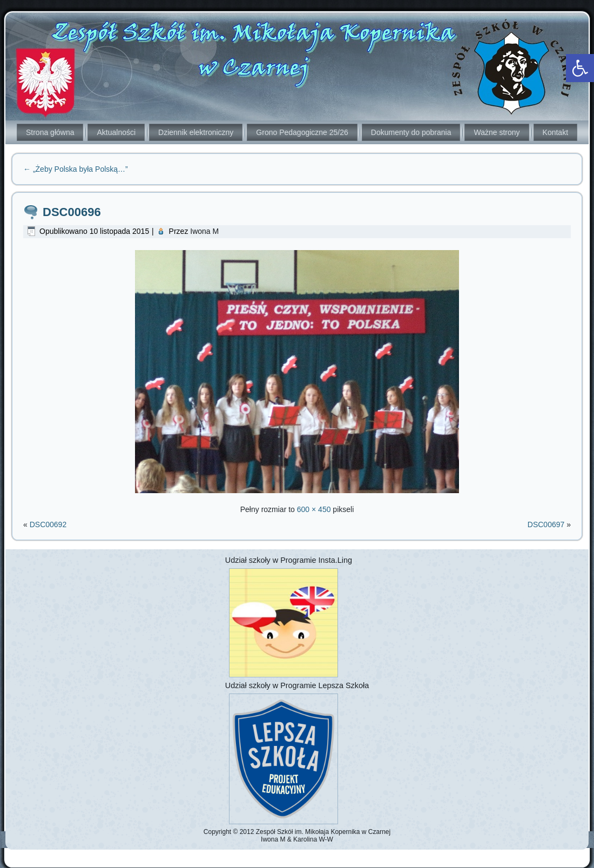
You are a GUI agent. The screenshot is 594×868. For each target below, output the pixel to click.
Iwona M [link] (204, 231)
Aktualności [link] (116, 132)
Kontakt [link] (555, 132)
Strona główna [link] (50, 132)
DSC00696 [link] (72, 212)
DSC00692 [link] (48, 524)
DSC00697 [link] (546, 524)
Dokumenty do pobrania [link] (411, 132)
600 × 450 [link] (314, 509)
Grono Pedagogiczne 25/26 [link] (302, 132)
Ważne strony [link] (497, 132)
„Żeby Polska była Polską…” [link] (76, 169)
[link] (580, 68)
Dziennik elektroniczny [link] (196, 132)
